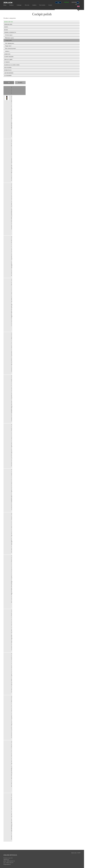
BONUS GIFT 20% (9, 22)
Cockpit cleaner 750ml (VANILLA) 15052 (12, 717)
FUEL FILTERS (8, 68)
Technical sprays (9, 35)
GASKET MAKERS (9, 57)
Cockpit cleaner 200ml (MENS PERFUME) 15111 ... (12, 304)
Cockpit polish (8, 40)
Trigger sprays (8, 46)
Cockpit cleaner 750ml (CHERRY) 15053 (12, 490)
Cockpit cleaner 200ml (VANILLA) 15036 (12, 445)
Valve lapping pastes (10, 43)
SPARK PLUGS (8, 70)
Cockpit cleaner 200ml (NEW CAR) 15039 (12, 160)
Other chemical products (11, 48)
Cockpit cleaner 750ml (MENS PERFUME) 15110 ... (12, 581)
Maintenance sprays (10, 38)
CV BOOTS (7, 62)
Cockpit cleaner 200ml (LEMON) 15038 (12, 256)
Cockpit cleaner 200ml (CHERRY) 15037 (12, 116)
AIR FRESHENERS (9, 73)
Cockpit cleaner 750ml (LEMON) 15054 (12, 533)
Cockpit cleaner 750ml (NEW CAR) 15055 (12, 630)
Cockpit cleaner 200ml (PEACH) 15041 (12, 352)
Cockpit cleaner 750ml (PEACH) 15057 (12, 673)
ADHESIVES (7, 54)
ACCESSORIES (8, 76)
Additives (7, 51)
